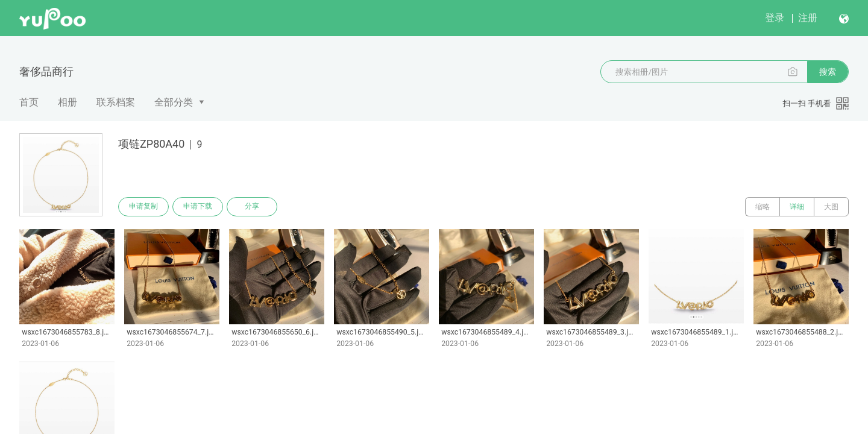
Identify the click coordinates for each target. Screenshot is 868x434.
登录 (775, 18)
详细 (797, 207)
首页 (29, 102)
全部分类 (174, 102)
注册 (808, 18)
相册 (68, 102)
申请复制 (143, 207)
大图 (831, 207)
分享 (252, 207)
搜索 (828, 72)
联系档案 (116, 102)
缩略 (763, 207)
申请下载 (198, 207)
